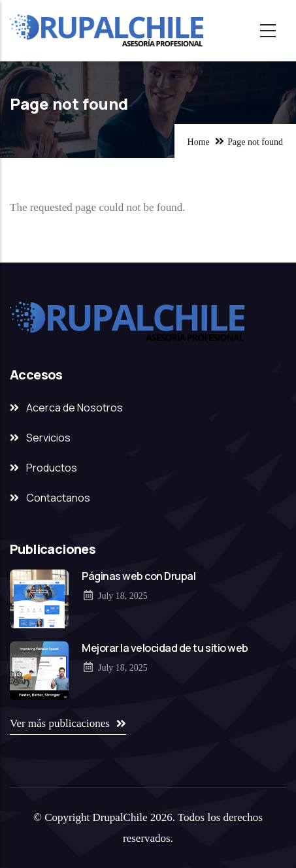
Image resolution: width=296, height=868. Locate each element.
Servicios (48, 438)
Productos (52, 468)
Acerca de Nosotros (74, 408)
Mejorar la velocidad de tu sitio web (165, 648)
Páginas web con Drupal (139, 576)
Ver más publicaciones (60, 723)
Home (199, 142)
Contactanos (58, 498)
